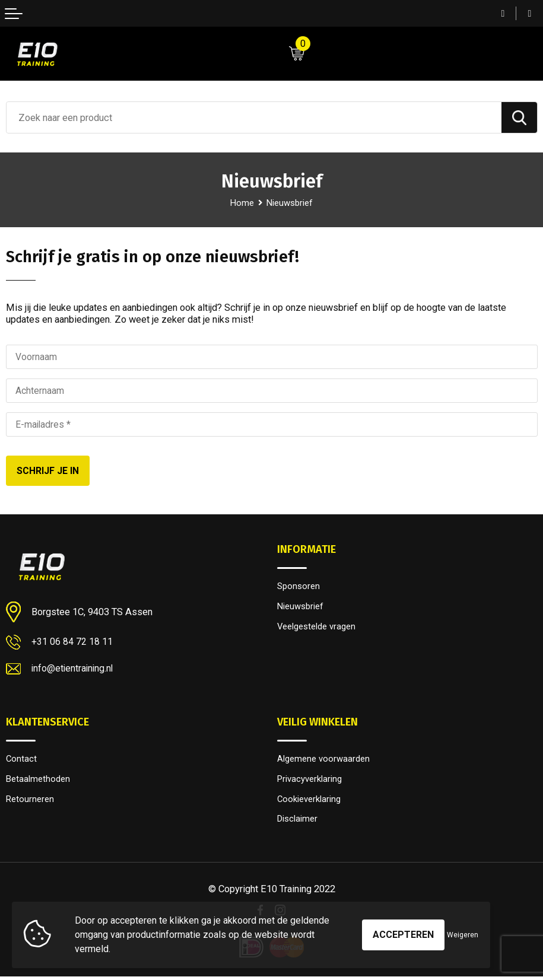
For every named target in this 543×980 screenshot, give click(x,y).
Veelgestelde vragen (320, 628)
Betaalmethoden (39, 781)
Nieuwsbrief (302, 607)
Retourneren (31, 801)
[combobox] (254, 117)
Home (240, 203)
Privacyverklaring (312, 781)
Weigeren (463, 935)
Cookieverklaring (311, 801)
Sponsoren (299, 587)
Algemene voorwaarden (326, 760)
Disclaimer (298, 822)
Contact (22, 760)
